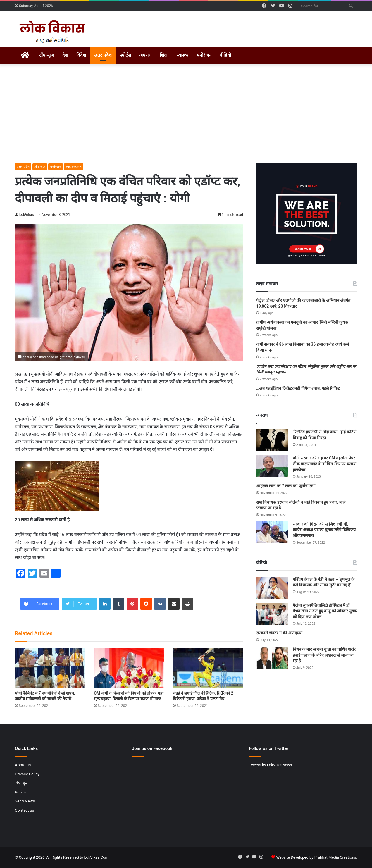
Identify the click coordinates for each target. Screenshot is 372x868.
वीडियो (225, 55)
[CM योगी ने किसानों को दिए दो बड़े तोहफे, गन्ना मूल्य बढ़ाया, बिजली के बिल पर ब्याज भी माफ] (129, 668)
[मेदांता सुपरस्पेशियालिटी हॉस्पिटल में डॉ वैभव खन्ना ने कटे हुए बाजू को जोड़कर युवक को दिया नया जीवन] (272, 614)
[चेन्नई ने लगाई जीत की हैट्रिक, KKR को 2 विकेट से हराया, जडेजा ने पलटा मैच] (208, 668)
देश (65, 55)
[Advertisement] (186, 114)
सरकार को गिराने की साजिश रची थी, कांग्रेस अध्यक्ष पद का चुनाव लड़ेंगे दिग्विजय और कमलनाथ (324, 530)
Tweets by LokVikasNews (270, 765)
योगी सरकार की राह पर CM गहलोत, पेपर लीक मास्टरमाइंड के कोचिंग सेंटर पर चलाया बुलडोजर (325, 464)
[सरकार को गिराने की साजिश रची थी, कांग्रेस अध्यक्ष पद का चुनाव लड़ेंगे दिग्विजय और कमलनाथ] (272, 532)
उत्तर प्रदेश (103, 55)
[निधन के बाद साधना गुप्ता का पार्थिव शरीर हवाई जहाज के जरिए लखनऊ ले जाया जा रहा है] (272, 658)
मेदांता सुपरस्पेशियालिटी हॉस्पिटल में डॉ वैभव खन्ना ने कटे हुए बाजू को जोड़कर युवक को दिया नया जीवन (325, 611)
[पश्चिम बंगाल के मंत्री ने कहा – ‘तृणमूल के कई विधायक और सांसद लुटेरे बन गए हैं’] (272, 588)
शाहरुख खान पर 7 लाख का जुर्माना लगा (286, 486)
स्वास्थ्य (182, 55)
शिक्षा (164, 55)
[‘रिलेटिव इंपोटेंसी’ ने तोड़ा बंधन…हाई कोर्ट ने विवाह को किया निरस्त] (272, 440)
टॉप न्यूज (47, 55)
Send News (25, 801)
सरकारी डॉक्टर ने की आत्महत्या (279, 633)
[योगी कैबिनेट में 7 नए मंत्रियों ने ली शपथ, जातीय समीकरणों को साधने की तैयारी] (50, 668)
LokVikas (26, 215)
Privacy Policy (27, 774)
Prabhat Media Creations (335, 857)
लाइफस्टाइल (74, 167)
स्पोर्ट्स (125, 55)
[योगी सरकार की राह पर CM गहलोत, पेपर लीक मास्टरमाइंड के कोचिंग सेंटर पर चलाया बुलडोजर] (272, 466)
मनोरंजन (204, 55)
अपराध (145, 55)
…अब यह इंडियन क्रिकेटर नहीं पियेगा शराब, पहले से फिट (298, 388)
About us (23, 765)
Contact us (25, 810)
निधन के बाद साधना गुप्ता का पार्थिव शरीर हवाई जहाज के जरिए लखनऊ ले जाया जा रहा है (324, 655)
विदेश (81, 55)
